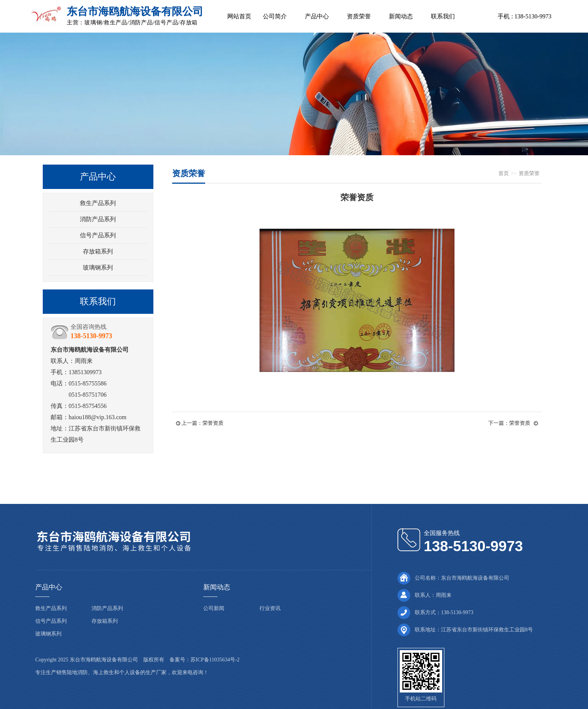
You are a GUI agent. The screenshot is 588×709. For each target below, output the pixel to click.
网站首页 (239, 16)
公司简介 (275, 16)
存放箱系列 (98, 251)
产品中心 (317, 16)
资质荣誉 (359, 16)
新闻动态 (401, 16)
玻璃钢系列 (98, 268)
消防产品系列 (98, 219)
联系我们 (443, 16)
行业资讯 (270, 608)
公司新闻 (214, 608)
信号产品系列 (98, 235)
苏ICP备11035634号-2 (215, 660)
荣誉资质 (213, 423)
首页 (504, 173)
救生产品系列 (98, 203)
